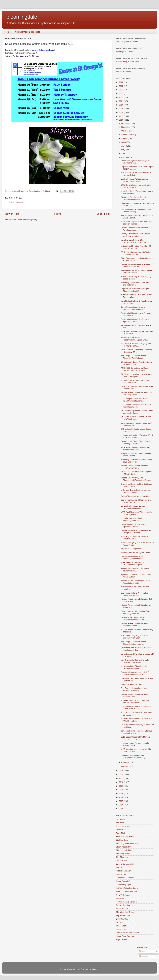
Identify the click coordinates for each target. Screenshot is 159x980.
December (126, 123)
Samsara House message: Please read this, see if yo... (136, 265)
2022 (121, 97)
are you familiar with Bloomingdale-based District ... (136, 455)
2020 (121, 105)
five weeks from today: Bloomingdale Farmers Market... (137, 272)
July (123, 142)
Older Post (103, 214)
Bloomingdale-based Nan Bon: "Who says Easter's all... (137, 461)
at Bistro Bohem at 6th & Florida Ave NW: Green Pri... (136, 720)
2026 (121, 82)
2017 (121, 116)
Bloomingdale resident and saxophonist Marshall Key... (134, 756)
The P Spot (121, 926)
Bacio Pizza (121, 830)
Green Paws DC (123, 881)
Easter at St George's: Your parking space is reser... (136, 278)
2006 (121, 805)
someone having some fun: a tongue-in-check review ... (137, 732)
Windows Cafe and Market (127, 933)
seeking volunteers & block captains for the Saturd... (136, 501)
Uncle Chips (121, 929)
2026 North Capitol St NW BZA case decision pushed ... (136, 223)
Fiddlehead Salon (124, 871)
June (124, 146)
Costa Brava (121, 860)
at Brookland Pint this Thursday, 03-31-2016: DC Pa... (136, 247)
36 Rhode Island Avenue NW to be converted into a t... (136, 253)
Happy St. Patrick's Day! (131, 684)
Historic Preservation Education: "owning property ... (135, 229)
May (123, 150)
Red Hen (120, 898)
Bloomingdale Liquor (125, 850)
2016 (121, 120)
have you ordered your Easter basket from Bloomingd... (137, 406)
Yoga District (121, 940)
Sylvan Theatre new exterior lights (135, 496)
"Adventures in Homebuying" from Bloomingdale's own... (135, 612)
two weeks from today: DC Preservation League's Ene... (134, 339)
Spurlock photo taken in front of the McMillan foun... (136, 576)
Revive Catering (123, 905)
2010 (121, 790)
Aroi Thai (120, 823)
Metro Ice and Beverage (126, 892)
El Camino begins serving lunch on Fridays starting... (136, 211)
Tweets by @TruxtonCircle (127, 62)
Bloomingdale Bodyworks (127, 843)
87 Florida (120, 819)
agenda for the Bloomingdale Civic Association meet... (136, 582)
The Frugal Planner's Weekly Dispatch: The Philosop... (133, 357)
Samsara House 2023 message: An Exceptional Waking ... (136, 531)
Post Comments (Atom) (27, 220)
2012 (121, 782)
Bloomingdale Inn (123, 847)
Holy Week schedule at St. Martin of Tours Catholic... (136, 570)
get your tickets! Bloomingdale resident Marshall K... (134, 667)
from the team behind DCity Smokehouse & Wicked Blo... (134, 241)
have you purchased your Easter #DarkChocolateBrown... (135, 400)
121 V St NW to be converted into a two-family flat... (136, 174)
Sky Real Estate (123, 915)
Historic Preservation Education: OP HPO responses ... (136, 394)
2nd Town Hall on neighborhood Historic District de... (135, 689)
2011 (121, 786)
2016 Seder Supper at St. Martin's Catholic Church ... (135, 738)
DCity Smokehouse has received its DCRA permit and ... (136, 186)
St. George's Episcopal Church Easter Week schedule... (137, 412)
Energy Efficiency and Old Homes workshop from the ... (135, 235)
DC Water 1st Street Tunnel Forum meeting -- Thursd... (136, 442)
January (125, 766)
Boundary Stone (123, 854)
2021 (121, 101)
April (124, 154)
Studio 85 (120, 922)
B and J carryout (123, 826)
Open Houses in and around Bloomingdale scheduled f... (134, 308)
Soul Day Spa (122, 919)
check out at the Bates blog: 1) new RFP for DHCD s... (136, 345)
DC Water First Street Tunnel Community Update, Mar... (133, 198)
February (125, 762)
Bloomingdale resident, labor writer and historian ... (136, 284)
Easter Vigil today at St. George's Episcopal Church (135, 320)
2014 (121, 775)
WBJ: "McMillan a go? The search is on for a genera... (136, 513)
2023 (121, 94)
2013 (121, 778)
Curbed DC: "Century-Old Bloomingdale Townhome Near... (136, 479)
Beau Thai (120, 833)
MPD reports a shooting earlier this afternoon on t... (136, 750)
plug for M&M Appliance (131, 549)
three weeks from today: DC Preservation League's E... (133, 563)
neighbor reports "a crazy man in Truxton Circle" (135, 744)
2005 (121, 809)
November (126, 127)
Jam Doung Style (123, 885)
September (126, 135)
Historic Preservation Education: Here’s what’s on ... (135, 467)
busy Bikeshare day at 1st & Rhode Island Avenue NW (136, 708)
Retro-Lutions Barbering (126, 902)
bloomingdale (22, 17)
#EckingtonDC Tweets (126, 52)
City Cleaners (122, 857)
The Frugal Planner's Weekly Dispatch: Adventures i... (133, 643)
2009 (121, 793)
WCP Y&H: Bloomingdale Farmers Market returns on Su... (136, 449)
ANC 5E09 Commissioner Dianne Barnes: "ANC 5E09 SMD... (135, 369)
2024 (121, 90)
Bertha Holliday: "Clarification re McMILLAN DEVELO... (135, 180)
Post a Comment (16, 202)
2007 (121, 801)
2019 (121, 109)
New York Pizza (123, 895)
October (125, 131)
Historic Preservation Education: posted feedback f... (135, 625)
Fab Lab (120, 867)
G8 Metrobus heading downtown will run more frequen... (136, 375)
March (124, 157)
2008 (121, 797)
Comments (145, 956)
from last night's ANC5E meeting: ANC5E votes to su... (135, 701)
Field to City (121, 874)
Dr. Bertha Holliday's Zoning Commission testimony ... (133, 507)
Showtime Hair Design (126, 912)
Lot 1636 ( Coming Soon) (127, 888)
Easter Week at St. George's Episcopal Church (133, 525)
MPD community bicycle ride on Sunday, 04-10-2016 (134, 637)
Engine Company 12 (125, 864)
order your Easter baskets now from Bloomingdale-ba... (136, 491)
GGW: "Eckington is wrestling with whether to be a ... (135, 162)
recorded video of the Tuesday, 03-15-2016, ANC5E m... (137, 436)
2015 (121, 771)
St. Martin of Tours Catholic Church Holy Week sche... (136, 418)
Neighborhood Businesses (28, 32)
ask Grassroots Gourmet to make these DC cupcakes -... (135, 661)
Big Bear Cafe (122, 840)
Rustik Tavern (122, 909)
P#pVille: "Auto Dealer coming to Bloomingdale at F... (135, 290)
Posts (142, 952)
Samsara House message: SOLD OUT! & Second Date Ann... (135, 673)
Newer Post (12, 214)
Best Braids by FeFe (125, 837)
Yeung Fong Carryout (125, 936)
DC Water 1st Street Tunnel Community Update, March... (134, 618)
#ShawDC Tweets (124, 72)
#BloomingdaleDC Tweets (127, 41)
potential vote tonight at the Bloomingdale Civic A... (132, 519)
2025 (121, 86)
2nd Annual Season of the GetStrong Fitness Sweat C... (137, 485)
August (125, 138)
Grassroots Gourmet (125, 878)
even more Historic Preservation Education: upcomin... (135, 594)
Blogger (95, 969)
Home (8, 32)
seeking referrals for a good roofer (135, 552)
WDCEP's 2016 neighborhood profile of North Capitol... (137, 473)
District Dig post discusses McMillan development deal (136, 649)
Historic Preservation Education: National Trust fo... (135, 695)
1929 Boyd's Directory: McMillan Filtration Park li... (135, 538)
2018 (121, 112)
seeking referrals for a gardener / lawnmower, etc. (135, 381)
